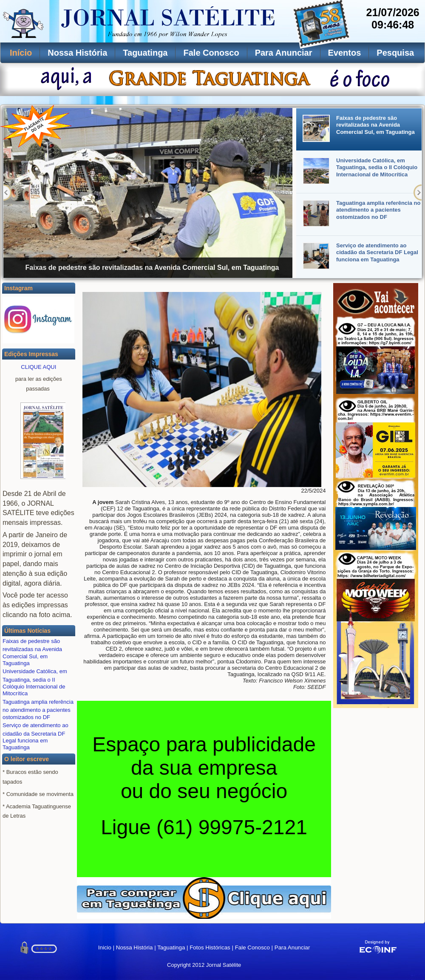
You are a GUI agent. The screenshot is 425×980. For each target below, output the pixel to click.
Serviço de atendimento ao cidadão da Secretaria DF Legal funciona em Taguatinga (35, 736)
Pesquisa (395, 53)
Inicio (105, 947)
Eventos (345, 53)
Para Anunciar (284, 53)
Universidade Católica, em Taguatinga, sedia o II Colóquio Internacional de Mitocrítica (35, 682)
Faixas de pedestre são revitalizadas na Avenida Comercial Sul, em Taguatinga (32, 652)
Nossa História (77, 53)
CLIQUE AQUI (38, 367)
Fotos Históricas (210, 947)
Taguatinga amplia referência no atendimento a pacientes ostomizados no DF (38, 710)
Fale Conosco (211, 53)
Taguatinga (145, 53)
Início (21, 53)
